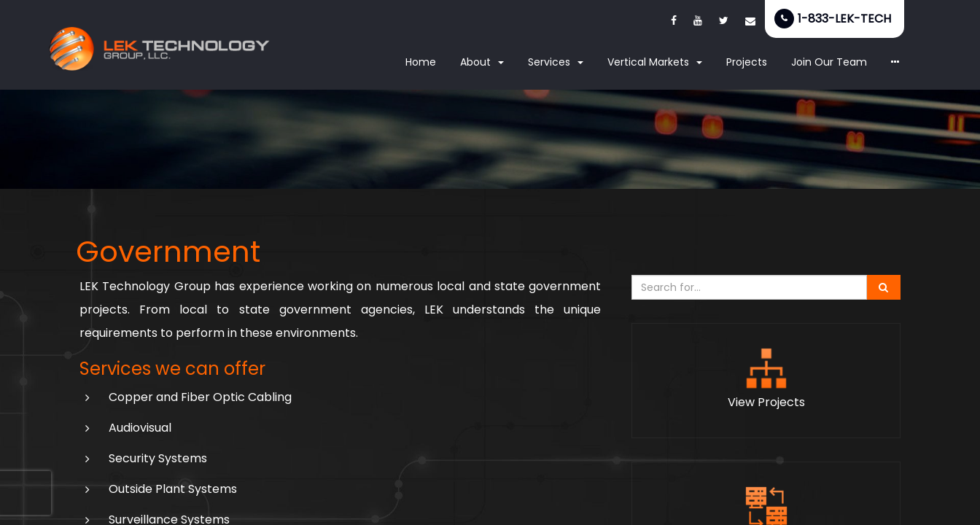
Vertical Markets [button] (655, 62)
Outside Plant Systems (173, 489)
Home (421, 62)
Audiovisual (140, 428)
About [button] (482, 62)
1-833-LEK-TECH (844, 19)
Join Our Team (829, 62)
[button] (895, 63)
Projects (747, 62)
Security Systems (158, 458)
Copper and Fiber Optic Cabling (200, 397)
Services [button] (556, 62)
